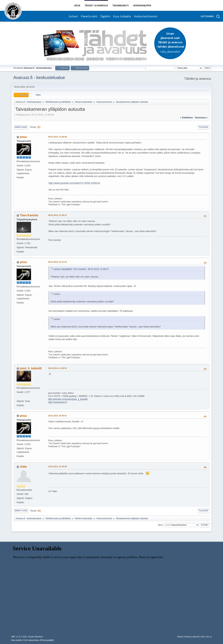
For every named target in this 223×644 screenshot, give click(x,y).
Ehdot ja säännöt (192, 637)
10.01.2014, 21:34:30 (57, 466)
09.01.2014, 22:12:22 (57, 262)
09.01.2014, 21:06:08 (57, 137)
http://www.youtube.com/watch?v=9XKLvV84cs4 (74, 183)
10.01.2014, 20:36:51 (57, 416)
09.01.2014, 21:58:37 (57, 215)
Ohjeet (180, 637)
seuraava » (201, 118)
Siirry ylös (21, 511)
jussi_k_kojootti (31, 368)
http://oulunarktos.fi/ (58, 402)
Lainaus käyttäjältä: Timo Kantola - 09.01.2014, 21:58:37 (81, 269)
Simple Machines (36, 637)
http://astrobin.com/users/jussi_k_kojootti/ (68, 399)
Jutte (23, 467)
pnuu (23, 137)
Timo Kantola (29, 215)
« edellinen (187, 118)
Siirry (160, 525)
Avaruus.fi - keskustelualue (39, 77)
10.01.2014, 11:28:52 (57, 368)
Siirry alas (21, 127)
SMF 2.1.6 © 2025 (19, 637)
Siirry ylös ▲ (206, 637)
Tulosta (203, 127)
